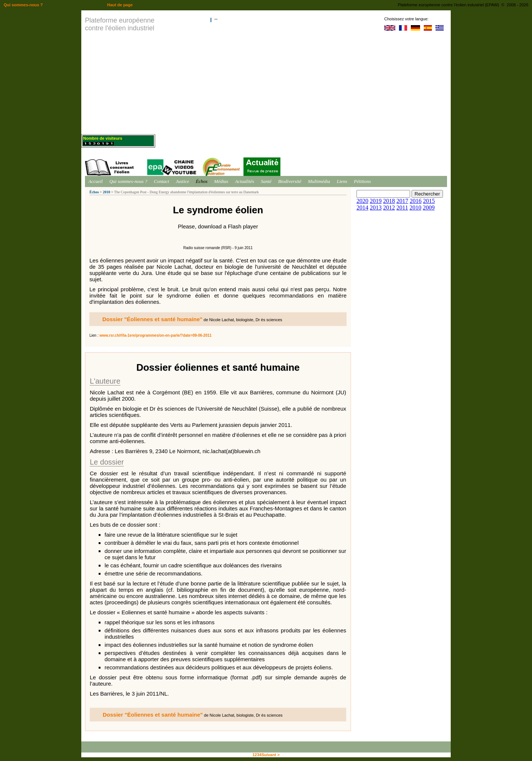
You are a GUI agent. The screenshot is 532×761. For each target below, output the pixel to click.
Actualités (245, 181)
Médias (221, 181)
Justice (183, 181)
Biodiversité (290, 181)
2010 (106, 192)
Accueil (96, 181)
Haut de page (120, 5)
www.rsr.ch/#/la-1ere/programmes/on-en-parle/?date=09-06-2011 (155, 335)
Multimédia (319, 181)
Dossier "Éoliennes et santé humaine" (152, 319)
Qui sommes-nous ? (128, 181)
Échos (202, 181)
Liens (342, 181)
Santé (266, 181)
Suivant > (271, 755)
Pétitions (362, 181)
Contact (162, 181)
